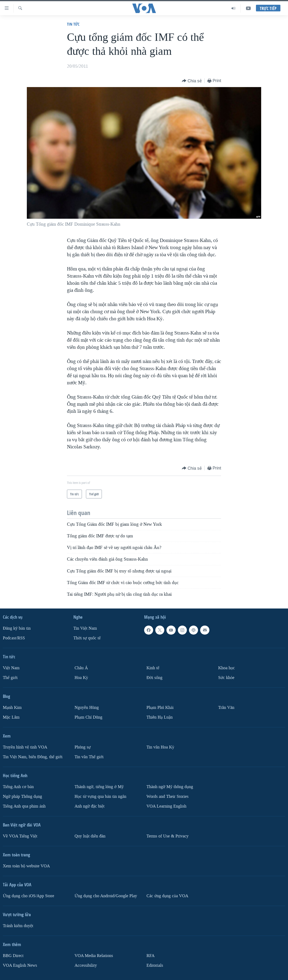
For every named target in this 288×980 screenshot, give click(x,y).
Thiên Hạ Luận (160, 717)
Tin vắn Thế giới (89, 757)
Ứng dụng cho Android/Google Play (106, 896)
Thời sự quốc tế (87, 638)
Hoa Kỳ (81, 678)
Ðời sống (154, 678)
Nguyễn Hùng (87, 708)
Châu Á (81, 668)
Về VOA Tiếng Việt (20, 836)
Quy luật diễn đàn (90, 836)
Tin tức (73, 24)
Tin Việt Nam (85, 629)
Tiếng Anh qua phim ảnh (24, 806)
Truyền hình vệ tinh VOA (25, 747)
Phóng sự (83, 747)
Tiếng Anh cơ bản (18, 787)
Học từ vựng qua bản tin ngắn (100, 797)
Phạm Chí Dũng (88, 717)
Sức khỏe (226, 678)
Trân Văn (226, 708)
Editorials (155, 965)
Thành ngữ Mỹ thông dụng (170, 787)
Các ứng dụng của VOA (167, 896)
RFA (151, 956)
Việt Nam (11, 668)
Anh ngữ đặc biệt (90, 806)
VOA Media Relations (94, 956)
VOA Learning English (166, 806)
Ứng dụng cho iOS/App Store (28, 896)
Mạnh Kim (12, 708)
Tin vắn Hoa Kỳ (160, 747)
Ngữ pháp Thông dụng (22, 797)
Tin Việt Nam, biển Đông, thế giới (33, 757)
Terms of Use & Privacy (168, 836)
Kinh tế (153, 668)
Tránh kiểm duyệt (18, 926)
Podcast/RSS (14, 638)
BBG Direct (13, 956)
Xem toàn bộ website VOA (26, 866)
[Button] (192, 81)
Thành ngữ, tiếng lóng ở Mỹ (99, 787)
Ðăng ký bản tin (17, 629)
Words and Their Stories (168, 797)
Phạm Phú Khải (160, 708)
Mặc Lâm (11, 717)
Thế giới (10, 678)
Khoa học (227, 668)
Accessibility (86, 965)
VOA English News (20, 965)
